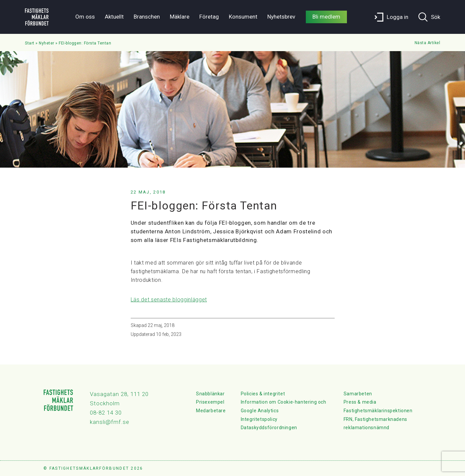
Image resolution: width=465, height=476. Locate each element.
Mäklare (180, 17)
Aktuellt (114, 17)
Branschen (147, 17)
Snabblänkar (210, 394)
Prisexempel (210, 402)
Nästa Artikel (428, 43)
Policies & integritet (263, 394)
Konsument (243, 17)
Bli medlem (326, 17)
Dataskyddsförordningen (269, 428)
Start (30, 43)
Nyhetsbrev (281, 17)
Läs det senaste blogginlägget (169, 300)
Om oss (85, 17)
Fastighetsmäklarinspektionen (378, 411)
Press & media (360, 402)
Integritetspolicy (259, 419)
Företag (209, 17)
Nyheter (47, 43)
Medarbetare (211, 411)
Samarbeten (358, 394)
